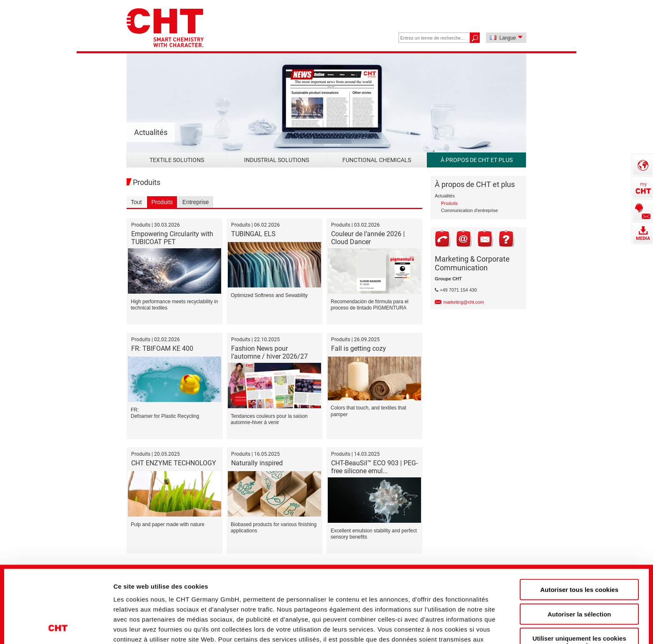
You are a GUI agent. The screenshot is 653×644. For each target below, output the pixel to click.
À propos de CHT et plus (477, 160)
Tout (136, 202)
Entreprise (196, 202)
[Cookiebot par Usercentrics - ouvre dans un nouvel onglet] (58, 624)
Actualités (445, 196)
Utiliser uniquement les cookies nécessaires (579, 570)
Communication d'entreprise (470, 210)
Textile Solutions (177, 160)
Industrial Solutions (277, 160)
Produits (162, 202)
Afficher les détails (463, 623)
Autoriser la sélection (579, 542)
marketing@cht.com (464, 302)
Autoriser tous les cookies (579, 518)
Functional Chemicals (377, 160)
